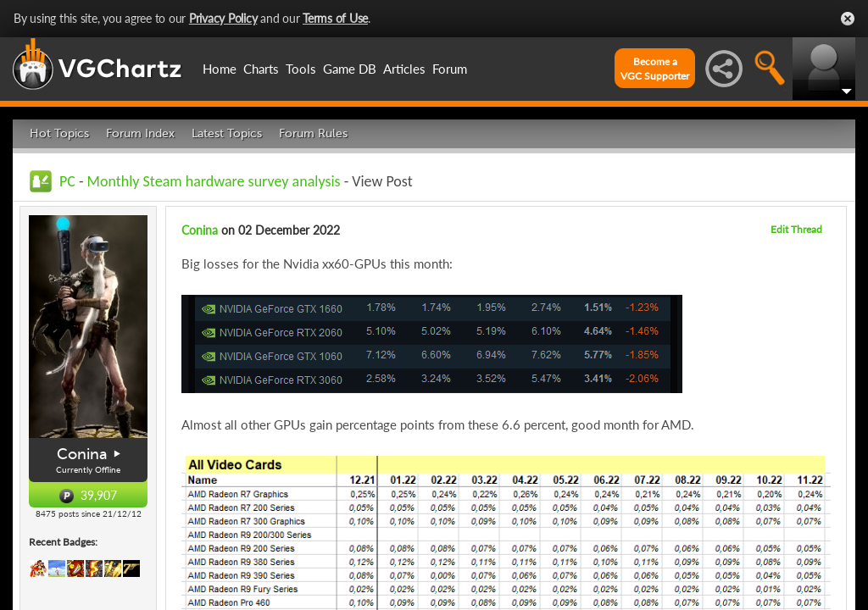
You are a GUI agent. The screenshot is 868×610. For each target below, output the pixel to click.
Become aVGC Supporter (655, 69)
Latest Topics (227, 133)
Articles (404, 69)
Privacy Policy (223, 18)
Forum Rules (313, 133)
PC (67, 181)
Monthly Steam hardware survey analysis (214, 181)
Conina (82, 454)
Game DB (350, 69)
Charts (261, 69)
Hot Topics (59, 133)
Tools (301, 69)
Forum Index (140, 133)
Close (848, 19)
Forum (450, 69)
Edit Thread (796, 229)
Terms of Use (335, 18)
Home (220, 69)
